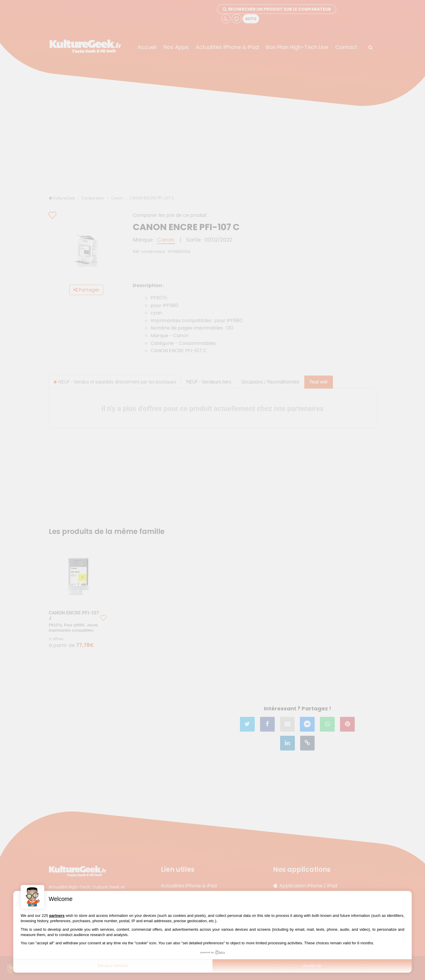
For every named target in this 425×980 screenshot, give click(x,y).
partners (57, 916)
